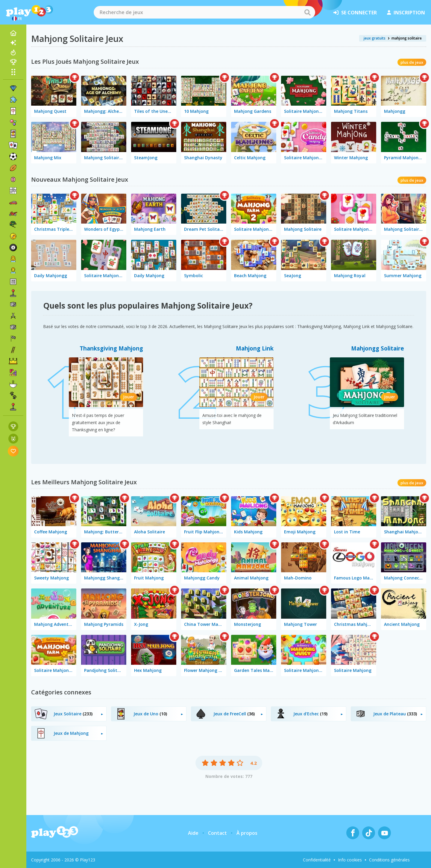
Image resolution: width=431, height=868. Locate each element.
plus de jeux (412, 62)
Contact (217, 833)
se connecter (355, 13)
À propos (247, 833)
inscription (406, 13)
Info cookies (350, 860)
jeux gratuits (375, 38)
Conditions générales (389, 860)
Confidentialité (317, 860)
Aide (193, 833)
